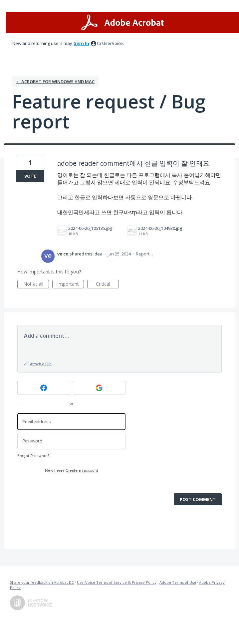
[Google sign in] (99, 388)
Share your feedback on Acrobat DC (42, 582)
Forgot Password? (33, 456)
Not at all (36, 285)
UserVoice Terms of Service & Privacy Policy (117, 582)
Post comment (198, 499)
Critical (107, 285)
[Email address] (71, 422)
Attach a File (41, 364)
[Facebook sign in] (44, 388)
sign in (82, 43)
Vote (30, 176)
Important (71, 285)
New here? (72, 471)
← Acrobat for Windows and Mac (55, 81)
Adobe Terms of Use (178, 582)
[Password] (71, 441)
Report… (144, 254)
